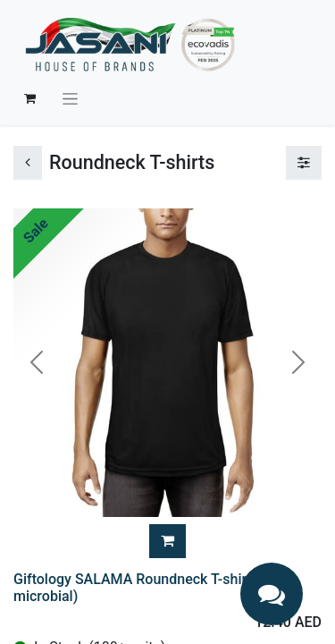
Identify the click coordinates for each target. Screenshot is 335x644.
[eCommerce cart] (29, 98)
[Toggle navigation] (70, 98)
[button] (167, 541)
